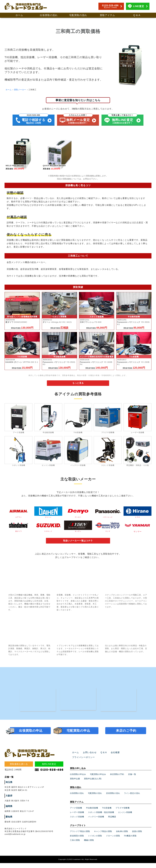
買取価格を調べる (19, 774)
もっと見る (78, 385)
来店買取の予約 (117, 779)
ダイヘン (48, 514)
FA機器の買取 (130, 841)
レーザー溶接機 (77, 817)
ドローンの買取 (113, 841)
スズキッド (48, 529)
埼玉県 (9, 792)
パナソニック (108, 514)
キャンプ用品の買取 (103, 837)
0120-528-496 (110, 6)
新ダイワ (18, 529)
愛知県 (9, 827)
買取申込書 (75, 784)
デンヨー (78, 514)
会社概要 (112, 763)
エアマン (18, 514)
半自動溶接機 (92, 813)
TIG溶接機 (107, 813)
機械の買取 (89, 845)
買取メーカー (20, 90)
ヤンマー (138, 529)
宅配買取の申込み (98, 779)
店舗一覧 (132, 779)
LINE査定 (139, 6)
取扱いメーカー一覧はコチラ (78, 543)
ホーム (19, 15)
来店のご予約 (126, 741)
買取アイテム (107, 15)
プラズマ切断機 (123, 813)
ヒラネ (138, 514)
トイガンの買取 (95, 841)
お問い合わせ (88, 763)
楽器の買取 (137, 837)
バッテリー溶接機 (96, 822)
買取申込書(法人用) (93, 784)
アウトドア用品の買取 (80, 837)
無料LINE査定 (49, 774)
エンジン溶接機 (125, 817)
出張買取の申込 (31, 741)
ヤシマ (108, 529)
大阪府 (9, 806)
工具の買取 (75, 845)
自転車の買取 (122, 837)
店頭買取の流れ (113, 798)
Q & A (137, 15)
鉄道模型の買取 (77, 841)
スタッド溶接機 (77, 822)
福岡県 (9, 816)
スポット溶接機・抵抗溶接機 (101, 817)
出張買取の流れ (49, 15)
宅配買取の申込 (78, 741)
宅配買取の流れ (78, 15)
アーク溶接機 (76, 813)
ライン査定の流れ (132, 798)
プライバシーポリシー (130, 763)
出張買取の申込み (78, 779)
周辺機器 (112, 822)
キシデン (78, 529)
